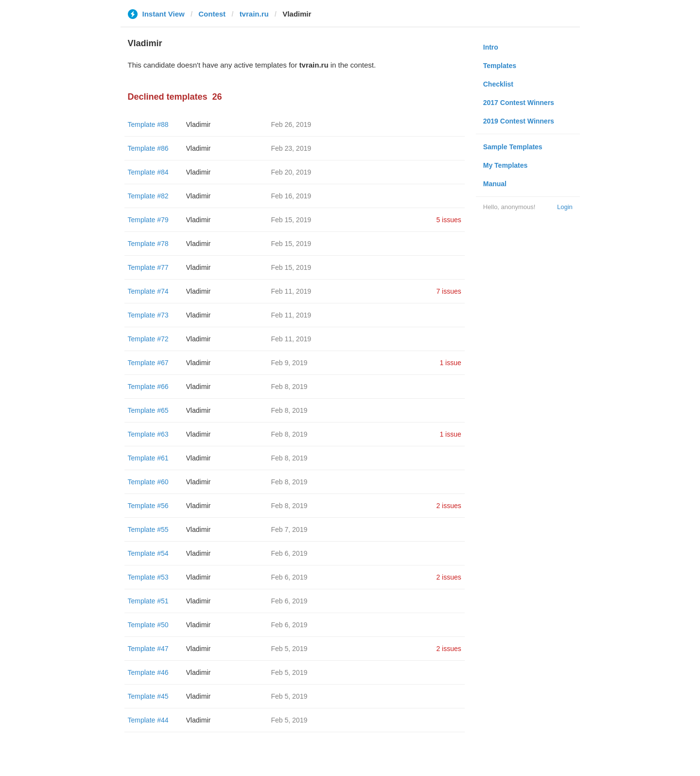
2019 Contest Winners (519, 121)
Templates (500, 66)
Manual (495, 184)
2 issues (448, 506)
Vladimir (199, 124)
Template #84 (148, 172)
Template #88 (148, 124)
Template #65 (148, 410)
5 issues (448, 220)
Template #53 (148, 577)
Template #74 (148, 291)
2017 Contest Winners (519, 103)
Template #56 (148, 506)
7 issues (448, 291)
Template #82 (148, 196)
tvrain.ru (254, 14)
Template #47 (148, 649)
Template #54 (148, 553)
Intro (491, 47)
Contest (212, 14)
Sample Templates (513, 147)
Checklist (498, 84)
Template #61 (148, 458)
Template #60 (148, 482)
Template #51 (148, 601)
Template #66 (148, 387)
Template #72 (148, 339)
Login (565, 207)
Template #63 (148, 434)
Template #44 (148, 720)
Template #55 (148, 529)
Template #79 (148, 220)
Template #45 (148, 696)
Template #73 (148, 315)
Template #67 (148, 363)
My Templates (506, 165)
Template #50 (148, 625)
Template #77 (148, 267)
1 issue (450, 363)
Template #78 (148, 244)
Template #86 (148, 148)
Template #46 (148, 672)
